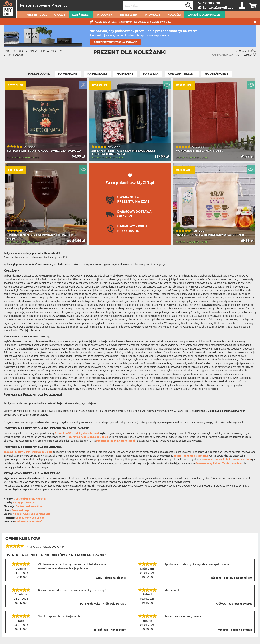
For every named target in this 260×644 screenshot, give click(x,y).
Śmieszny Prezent (182, 74)
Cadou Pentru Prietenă (29, 522)
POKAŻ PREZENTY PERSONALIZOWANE (115, 42)
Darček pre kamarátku (29, 507)
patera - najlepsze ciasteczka (191, 456)
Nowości (174, 15)
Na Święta (151, 74)
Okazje (60, 15)
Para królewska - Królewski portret (103, 604)
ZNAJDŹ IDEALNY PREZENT (205, 15)
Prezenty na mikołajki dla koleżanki (87, 437)
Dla (21, 51)
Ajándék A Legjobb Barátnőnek (31, 514)
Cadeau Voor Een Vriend (30, 518)
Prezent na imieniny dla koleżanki (116, 441)
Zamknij (255, 22)
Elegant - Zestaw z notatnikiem (232, 578)
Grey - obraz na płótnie (111, 578)
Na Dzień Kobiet (217, 74)
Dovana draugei (21, 510)
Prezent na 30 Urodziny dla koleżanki (77, 433)
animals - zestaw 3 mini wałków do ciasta (28, 452)
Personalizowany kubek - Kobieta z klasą (226, 460)
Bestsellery (129, 15)
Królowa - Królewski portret (234, 604)
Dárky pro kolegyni (25, 503)
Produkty (105, 15)
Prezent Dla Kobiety (46, 51)
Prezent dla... (37, 15)
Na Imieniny (125, 74)
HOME (8, 51)
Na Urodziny (68, 74)
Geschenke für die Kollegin (30, 499)
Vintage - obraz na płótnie (235, 630)
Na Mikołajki (97, 74)
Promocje (153, 15)
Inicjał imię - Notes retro (110, 630)
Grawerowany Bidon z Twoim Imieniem (218, 464)
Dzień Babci (81, 15)
